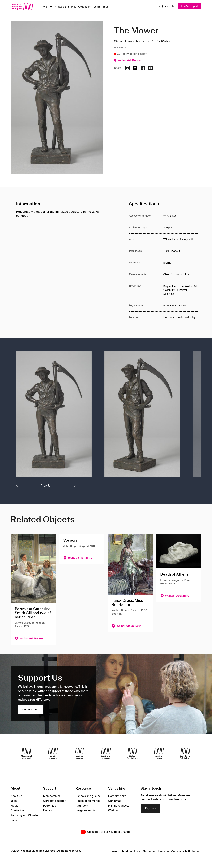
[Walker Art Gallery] (132, 754)
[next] (71, 486)
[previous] (21, 486)
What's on (60, 7)
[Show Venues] (51, 7)
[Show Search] (165, 7)
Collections (85, 7)
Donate (48, 811)
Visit (46, 7)
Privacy (115, 851)
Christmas (115, 801)
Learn (97, 7)
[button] (54, 416)
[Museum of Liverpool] (26, 754)
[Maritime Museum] (106, 754)
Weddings (115, 811)
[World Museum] (53, 754)
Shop (106, 7)
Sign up (150, 808)
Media (14, 806)
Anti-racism (83, 806)
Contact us (18, 811)
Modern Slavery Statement (139, 851)
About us (16, 796)
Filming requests (119, 806)
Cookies (163, 851)
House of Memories (88, 801)
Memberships (52, 796)
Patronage (50, 806)
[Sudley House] (159, 754)
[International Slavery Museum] (79, 754)
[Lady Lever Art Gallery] (185, 754)
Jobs (14, 801)
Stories (72, 7)
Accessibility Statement (186, 851)
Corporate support (55, 801)
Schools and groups (88, 796)
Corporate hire (117, 796)
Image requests (85, 811)
